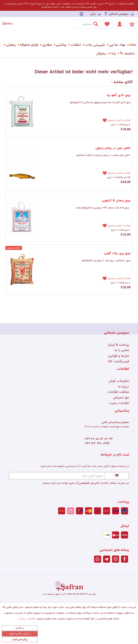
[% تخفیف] (127, 53)
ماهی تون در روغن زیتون (113, 148)
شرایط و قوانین (119, 356)
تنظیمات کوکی (119, 381)
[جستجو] (98, 23)
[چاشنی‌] (61, 45)
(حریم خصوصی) (88, 483)
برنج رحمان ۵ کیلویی (116, 200)
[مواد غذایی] (117, 45)
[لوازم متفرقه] (28, 45)
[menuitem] (91, 14)
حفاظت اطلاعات (118, 392)
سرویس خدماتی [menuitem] (119, 14)
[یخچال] (101, 53)
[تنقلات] (75, 45)
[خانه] (132, 45)
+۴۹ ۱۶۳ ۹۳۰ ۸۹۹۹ (97, 444)
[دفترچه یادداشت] (107, 24)
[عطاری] (46, 45)
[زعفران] (10, 45)
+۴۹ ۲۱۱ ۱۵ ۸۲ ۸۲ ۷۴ (99, 439)
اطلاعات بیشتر (27, 619)
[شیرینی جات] (94, 45)
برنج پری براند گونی (117, 253)
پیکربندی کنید (20, 639)
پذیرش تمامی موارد (20, 634)
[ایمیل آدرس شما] (57, 476)
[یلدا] (112, 53)
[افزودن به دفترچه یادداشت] (103, 120)
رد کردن (20, 628)
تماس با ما (122, 350)
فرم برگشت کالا (118, 361)
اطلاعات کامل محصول (119, 120)
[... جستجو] (86, 24)
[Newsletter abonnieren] (117, 476)
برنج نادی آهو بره (119, 95)
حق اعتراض (121, 398)
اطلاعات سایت (119, 403)
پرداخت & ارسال (118, 345)
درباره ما (124, 387)
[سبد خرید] (132, 24)
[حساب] (120, 24)
